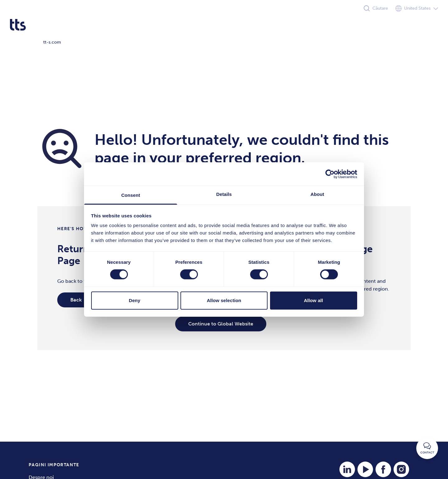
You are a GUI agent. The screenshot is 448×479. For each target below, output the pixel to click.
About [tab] (317, 194)
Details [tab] (224, 194)
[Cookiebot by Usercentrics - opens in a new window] (330, 174)
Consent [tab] (131, 195)
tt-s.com (52, 42)
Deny (135, 300)
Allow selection (224, 300)
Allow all (314, 300)
